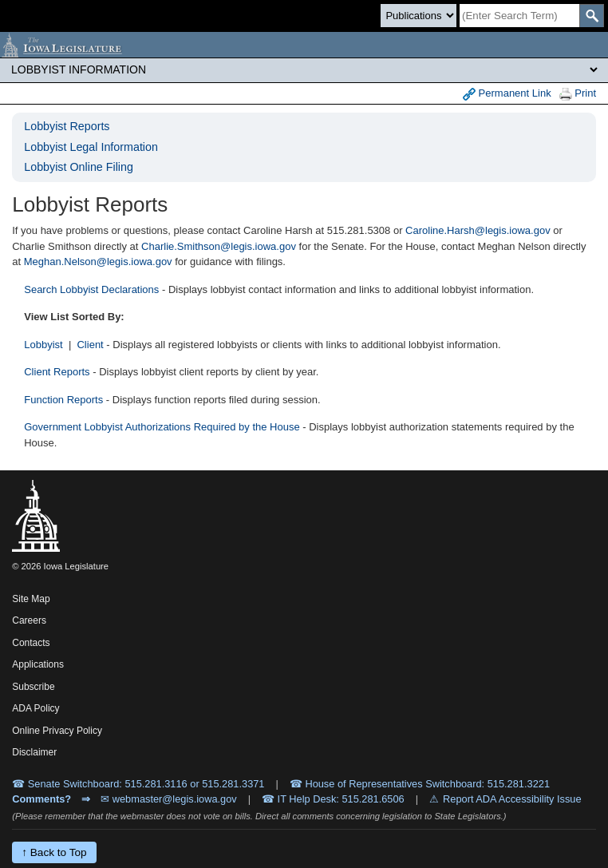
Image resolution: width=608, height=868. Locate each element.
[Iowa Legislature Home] (304, 45)
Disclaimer (34, 752)
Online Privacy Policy (57, 731)
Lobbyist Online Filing (79, 167)
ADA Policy (36, 708)
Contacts (31, 643)
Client (90, 345)
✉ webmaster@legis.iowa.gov (169, 799)
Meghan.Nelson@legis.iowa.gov (98, 262)
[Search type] (418, 16)
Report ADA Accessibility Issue (512, 799)
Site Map (31, 599)
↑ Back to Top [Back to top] (54, 852)
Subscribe (33, 687)
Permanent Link (507, 94)
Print (578, 94)
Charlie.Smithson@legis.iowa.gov (219, 246)
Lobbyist (43, 345)
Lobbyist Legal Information (91, 147)
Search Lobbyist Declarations (91, 289)
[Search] (519, 16)
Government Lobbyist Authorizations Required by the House (162, 427)
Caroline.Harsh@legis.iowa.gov (478, 230)
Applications (38, 664)
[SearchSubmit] (592, 16)
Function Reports (63, 400)
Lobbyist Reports (67, 126)
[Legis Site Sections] (304, 69)
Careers (29, 620)
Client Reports (57, 372)
